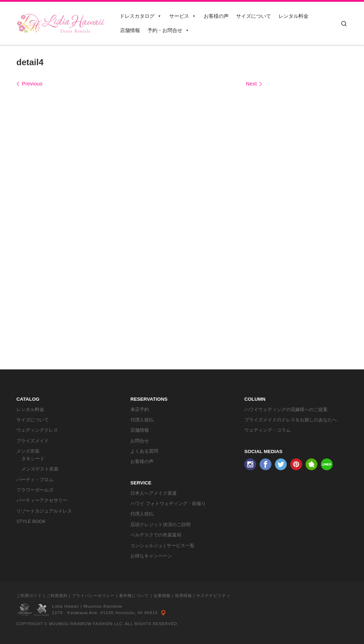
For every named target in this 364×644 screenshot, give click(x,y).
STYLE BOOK (31, 521)
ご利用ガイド (29, 596)
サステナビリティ (213, 596)
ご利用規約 (57, 596)
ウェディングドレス (37, 430)
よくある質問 (144, 451)
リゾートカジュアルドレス (44, 511)
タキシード (33, 459)
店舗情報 (130, 30)
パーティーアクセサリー (42, 500)
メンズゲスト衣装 (40, 469)
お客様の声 (216, 16)
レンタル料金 (293, 16)
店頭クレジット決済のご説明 (160, 524)
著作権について (134, 596)
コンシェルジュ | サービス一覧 (162, 546)
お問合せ (140, 441)
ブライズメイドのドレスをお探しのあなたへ (291, 420)
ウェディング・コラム (267, 430)
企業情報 (162, 596)
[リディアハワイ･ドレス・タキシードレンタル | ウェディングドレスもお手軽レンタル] (61, 22)
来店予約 (140, 409)
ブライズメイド (33, 441)
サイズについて (254, 16)
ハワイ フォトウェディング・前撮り (168, 503)
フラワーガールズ (35, 490)
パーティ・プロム (35, 480)
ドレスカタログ (141, 16)
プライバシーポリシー (93, 596)
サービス (183, 16)
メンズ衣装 (28, 451)
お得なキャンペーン (151, 556)
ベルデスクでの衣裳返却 (156, 535)
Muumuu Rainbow (103, 606)
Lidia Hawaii (66, 606)
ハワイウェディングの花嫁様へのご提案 (286, 409)
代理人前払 (142, 420)
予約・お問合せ (168, 30)
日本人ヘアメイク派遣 (154, 493)
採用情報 (183, 596)
